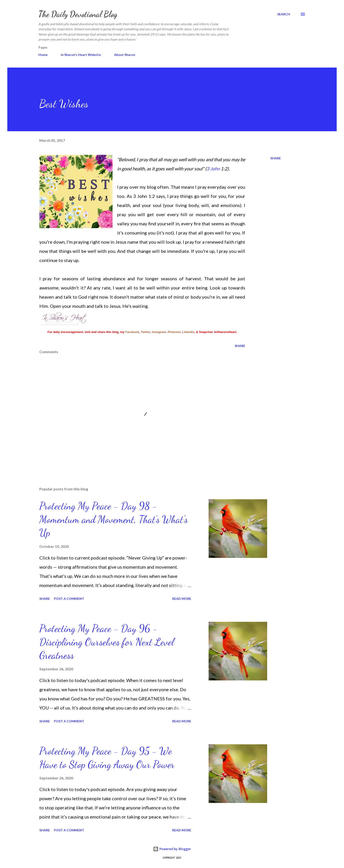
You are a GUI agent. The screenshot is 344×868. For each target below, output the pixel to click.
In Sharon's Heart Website (81, 55)
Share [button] (276, 158)
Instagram (159, 332)
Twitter (146, 332)
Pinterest (174, 332)
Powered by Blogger (172, 849)
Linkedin (188, 332)
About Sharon (125, 55)
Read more (182, 599)
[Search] (284, 14)
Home (43, 55)
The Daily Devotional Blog (78, 14)
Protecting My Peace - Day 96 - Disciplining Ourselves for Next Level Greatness (107, 642)
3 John (213, 169)
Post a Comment (69, 599)
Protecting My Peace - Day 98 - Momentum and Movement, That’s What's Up (114, 519)
